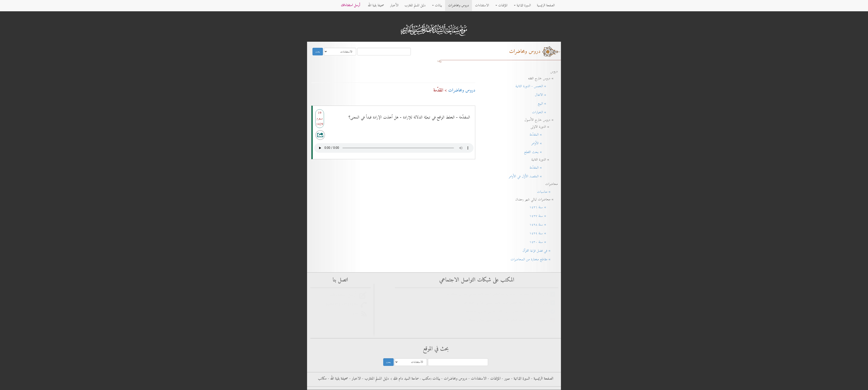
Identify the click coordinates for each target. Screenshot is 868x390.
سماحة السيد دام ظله (405, 379)
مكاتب (322, 379)
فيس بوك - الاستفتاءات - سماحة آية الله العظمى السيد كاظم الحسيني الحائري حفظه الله (498, 294)
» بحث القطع (539, 152)
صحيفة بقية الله (376, 5)
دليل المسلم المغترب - (375, 379)
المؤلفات (501, 5)
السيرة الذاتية (522, 5)
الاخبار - (354, 379)
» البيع (546, 104)
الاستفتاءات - (477, 379)
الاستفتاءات (482, 5)
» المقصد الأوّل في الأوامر (532, 176)
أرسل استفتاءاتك (351, 5)
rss (357, 314)
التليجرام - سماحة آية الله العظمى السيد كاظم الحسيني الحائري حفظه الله (508, 311)
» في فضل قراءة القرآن (539, 251)
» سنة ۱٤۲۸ (542, 225)
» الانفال (545, 95)
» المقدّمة (542, 135)
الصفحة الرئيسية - (542, 379)
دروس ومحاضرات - (454, 379)
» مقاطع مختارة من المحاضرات (533, 259)
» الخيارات (543, 112)
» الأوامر (543, 143)
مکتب (426, 379)
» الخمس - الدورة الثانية (535, 86)
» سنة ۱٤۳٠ (542, 242)
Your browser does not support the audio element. (394, 147)
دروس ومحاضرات (459, 5)
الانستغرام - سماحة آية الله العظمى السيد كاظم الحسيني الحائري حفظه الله (507, 320)
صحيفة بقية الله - (337, 379)
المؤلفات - (494, 379)
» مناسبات (546, 192)
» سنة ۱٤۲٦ (542, 207)
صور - (505, 379)
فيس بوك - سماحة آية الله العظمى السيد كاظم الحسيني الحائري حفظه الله (507, 303)
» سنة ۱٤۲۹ (542, 233)
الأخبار (394, 5)
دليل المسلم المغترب (415, 5)
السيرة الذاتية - (520, 379)
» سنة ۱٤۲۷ (542, 216)
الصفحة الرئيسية (546, 5)
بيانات (437, 5)
